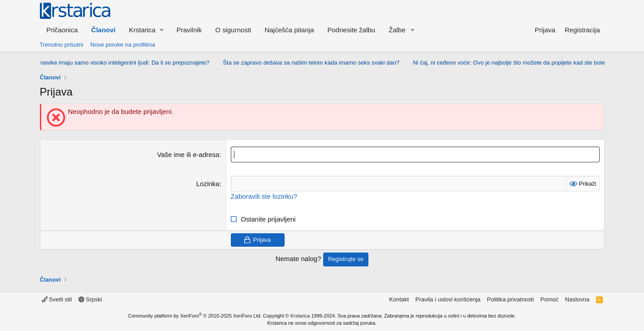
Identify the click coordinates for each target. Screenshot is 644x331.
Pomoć (549, 299)
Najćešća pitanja (289, 30)
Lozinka (208, 184)
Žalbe (397, 30)
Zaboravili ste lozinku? (264, 196)
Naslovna (577, 299)
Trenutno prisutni (62, 45)
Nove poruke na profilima (123, 45)
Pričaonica (62, 30)
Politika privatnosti (511, 299)
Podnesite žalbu (351, 30)
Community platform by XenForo (195, 316)
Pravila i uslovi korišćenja (448, 299)
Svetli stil (57, 299)
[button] (146, 30)
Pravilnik (189, 30)
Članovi (104, 30)
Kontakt (399, 299)
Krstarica (300, 316)
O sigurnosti (233, 30)
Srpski (90, 299)
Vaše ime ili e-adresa (188, 155)
